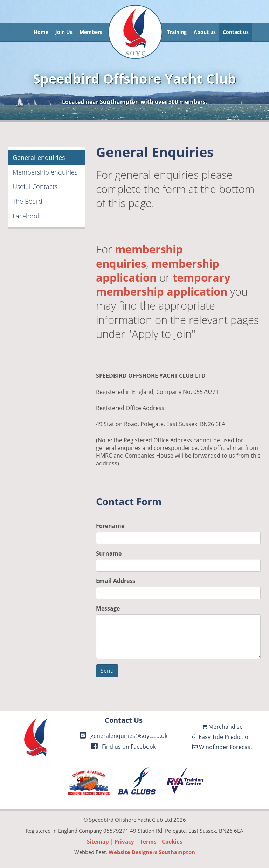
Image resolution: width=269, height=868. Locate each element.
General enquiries (39, 157)
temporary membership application (163, 284)
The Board (27, 201)
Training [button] (177, 32)
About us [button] (205, 32)
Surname (109, 553)
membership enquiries (139, 256)
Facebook (27, 216)
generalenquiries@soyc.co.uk (123, 736)
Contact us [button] (236, 32)
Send (107, 671)
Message (108, 608)
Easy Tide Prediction (222, 737)
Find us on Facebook (123, 747)
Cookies (172, 841)
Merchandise (222, 727)
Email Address (116, 581)
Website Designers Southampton (152, 852)
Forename (110, 526)
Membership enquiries (45, 172)
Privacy (124, 841)
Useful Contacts (35, 186)
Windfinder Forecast (222, 747)
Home (41, 32)
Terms (148, 841)
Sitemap (98, 841)
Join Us (64, 32)
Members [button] (91, 32)
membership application (158, 270)
